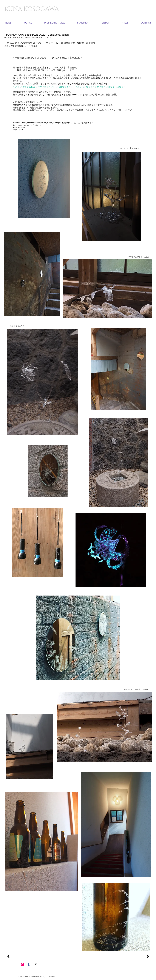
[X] (36, 964)
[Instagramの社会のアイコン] (22, 964)
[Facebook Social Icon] (29, 964)
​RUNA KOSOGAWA (32, 9)
